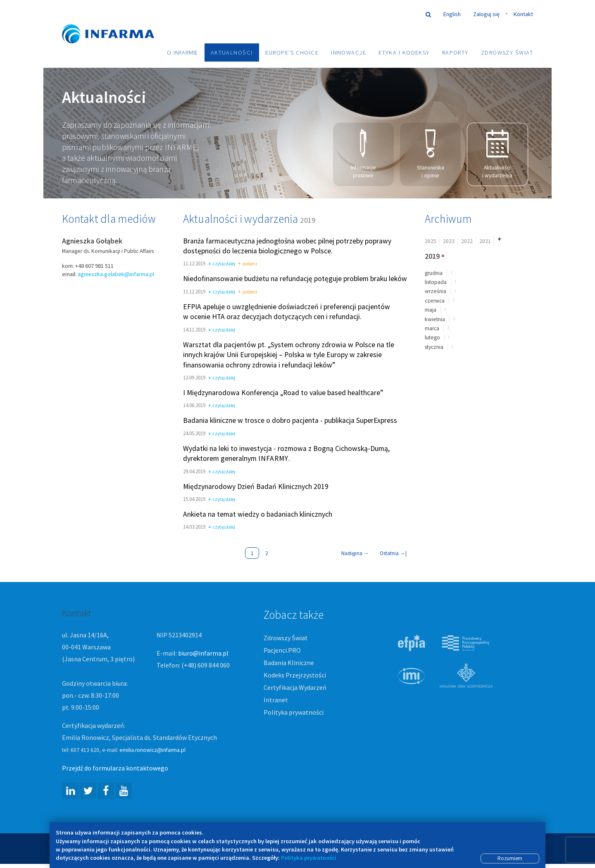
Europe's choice (292, 52)
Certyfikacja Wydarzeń (295, 687)
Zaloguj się (486, 14)
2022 (467, 241)
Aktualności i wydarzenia (497, 154)
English (452, 14)
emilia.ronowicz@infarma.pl (152, 750)
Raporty (455, 52)
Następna (355, 553)
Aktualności (232, 52)
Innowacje (349, 52)
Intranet (276, 700)
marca (432, 328)
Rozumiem (510, 858)
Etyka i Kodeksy (404, 52)
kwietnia (435, 319)
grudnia (434, 273)
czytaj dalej (222, 264)
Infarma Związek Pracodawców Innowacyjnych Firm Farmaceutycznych (116, 22)
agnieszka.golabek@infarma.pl (116, 274)
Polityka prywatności (294, 712)
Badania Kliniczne (289, 663)
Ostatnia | (393, 553)
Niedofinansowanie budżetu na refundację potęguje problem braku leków (295, 279)
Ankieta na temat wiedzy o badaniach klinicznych (258, 514)
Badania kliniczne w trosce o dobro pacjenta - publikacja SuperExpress (290, 421)
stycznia (434, 347)
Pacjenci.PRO (282, 650)
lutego (432, 337)
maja (431, 310)
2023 (449, 241)
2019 (432, 256)
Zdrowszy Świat (507, 52)
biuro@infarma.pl (203, 653)
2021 (485, 241)
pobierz (248, 264)
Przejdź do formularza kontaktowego (115, 768)
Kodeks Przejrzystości (295, 675)
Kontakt (523, 14)
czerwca (435, 301)
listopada (436, 282)
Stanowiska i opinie (431, 154)
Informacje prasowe (363, 154)
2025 (431, 241)
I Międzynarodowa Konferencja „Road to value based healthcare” (283, 393)
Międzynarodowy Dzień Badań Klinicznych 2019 (256, 486)
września (436, 291)
